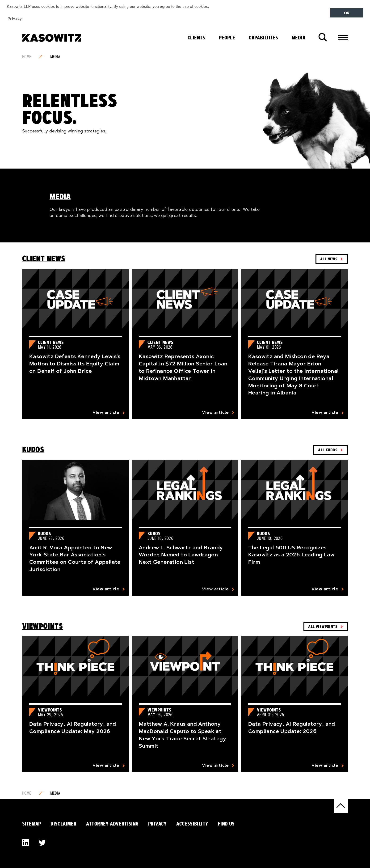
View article (106, 412)
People (227, 38)
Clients (196, 38)
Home (27, 57)
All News (329, 259)
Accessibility (192, 824)
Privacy (158, 824)
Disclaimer (63, 824)
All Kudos (328, 450)
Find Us (226, 824)
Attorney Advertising (112, 824)
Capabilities (263, 38)
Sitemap (32, 824)
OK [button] (347, 13)
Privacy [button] (15, 18)
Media (299, 38)
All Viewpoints (323, 626)
